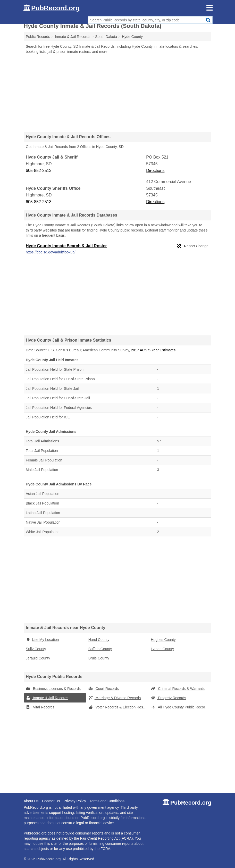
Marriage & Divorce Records (115, 698)
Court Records (104, 689)
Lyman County (162, 649)
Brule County (99, 658)
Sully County (36, 649)
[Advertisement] (117, 93)
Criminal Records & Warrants (178, 689)
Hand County (99, 640)
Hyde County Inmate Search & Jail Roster (66, 246)
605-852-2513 (39, 171)
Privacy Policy (75, 801)
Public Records (38, 37)
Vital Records (40, 707)
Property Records (168, 698)
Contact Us (51, 801)
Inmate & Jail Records (47, 698)
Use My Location (42, 640)
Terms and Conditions (107, 801)
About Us (31, 801)
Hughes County (163, 640)
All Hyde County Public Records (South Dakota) (181, 707)
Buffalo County (100, 649)
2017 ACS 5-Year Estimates (153, 350)
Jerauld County (38, 658)
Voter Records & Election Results (119, 707)
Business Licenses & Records (53, 689)
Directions (155, 171)
